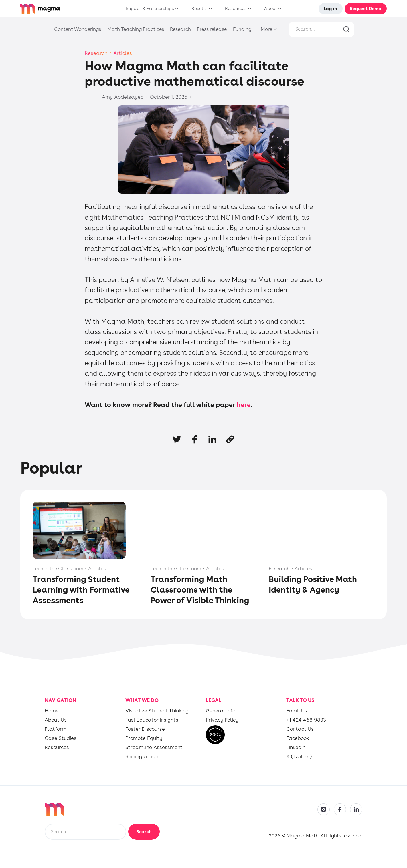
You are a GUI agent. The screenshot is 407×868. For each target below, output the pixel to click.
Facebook (298, 738)
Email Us (297, 711)
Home (52, 711)
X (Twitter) (299, 756)
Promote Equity (144, 738)
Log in (330, 9)
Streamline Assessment (154, 747)
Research (96, 53)
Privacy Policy (222, 720)
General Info (221, 711)
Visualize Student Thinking (157, 711)
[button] (150, 9)
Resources (57, 747)
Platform (56, 729)
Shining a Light (143, 756)
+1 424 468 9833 (306, 720)
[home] (56, 9)
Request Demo (365, 9)
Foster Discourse (145, 729)
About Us (56, 720)
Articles (123, 53)
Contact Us (300, 729)
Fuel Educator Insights (152, 720)
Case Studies (61, 738)
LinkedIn (296, 747)
